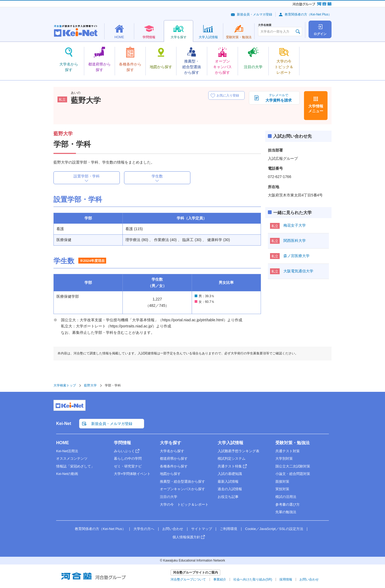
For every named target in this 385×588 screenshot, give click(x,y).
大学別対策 (284, 459)
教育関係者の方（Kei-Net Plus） (308, 14)
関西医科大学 (295, 241)
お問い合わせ (173, 529)
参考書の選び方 (288, 504)
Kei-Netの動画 (67, 474)
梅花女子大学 (295, 225)
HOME (63, 443)
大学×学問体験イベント (132, 474)
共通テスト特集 (230, 466)
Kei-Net (64, 423)
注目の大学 (169, 497)
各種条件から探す (174, 466)
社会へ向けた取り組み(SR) (253, 579)
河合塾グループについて (188, 579)
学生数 (157, 176)
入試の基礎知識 (230, 474)
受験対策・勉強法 (292, 443)
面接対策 (282, 481)
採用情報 (286, 579)
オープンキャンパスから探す (182, 489)
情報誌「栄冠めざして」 (75, 466)
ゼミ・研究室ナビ (128, 466)
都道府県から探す (174, 459)
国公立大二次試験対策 (293, 466)
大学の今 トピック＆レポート (184, 504)
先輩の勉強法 (286, 512)
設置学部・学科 (87, 176)
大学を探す (171, 443)
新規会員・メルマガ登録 (255, 14)
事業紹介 (220, 579)
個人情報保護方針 (186, 537)
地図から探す (170, 474)
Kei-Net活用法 (67, 451)
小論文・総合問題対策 (293, 474)
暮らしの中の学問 (128, 459)
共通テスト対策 (288, 451)
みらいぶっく (124, 451)
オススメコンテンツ (72, 459)
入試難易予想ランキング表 (238, 451)
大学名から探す (172, 451)
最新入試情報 (228, 481)
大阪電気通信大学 (298, 271)
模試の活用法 (286, 497)
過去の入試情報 (230, 489)
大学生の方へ (144, 529)
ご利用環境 (228, 529)
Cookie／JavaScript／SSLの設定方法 (274, 529)
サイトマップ (202, 529)
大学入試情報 (230, 443)
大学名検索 (265, 25)
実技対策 (282, 489)
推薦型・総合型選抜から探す (182, 481)
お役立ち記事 (228, 497)
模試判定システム (232, 459)
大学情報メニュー (316, 109)
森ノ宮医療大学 (297, 256)
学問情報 (122, 443)
